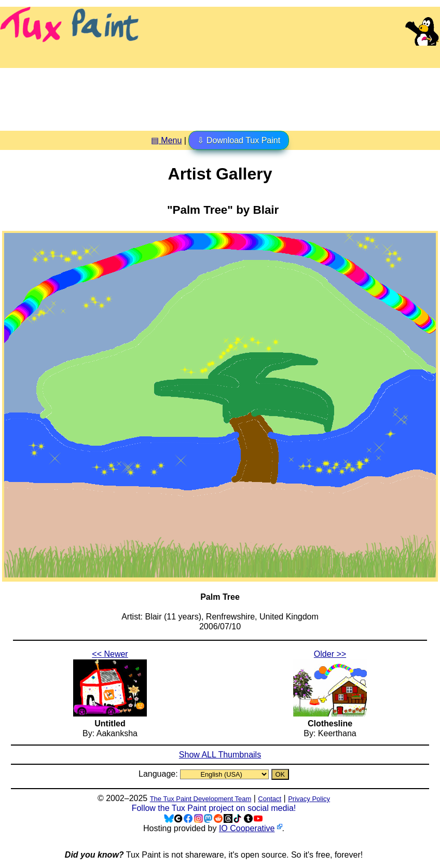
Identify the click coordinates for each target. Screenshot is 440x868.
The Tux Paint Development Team (201, 799)
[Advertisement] (220, 95)
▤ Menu (166, 140)
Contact (270, 799)
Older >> (330, 654)
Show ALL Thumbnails (220, 755)
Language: (159, 774)
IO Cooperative (247, 828)
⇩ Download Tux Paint (239, 140)
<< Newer (110, 654)
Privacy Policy (309, 799)
